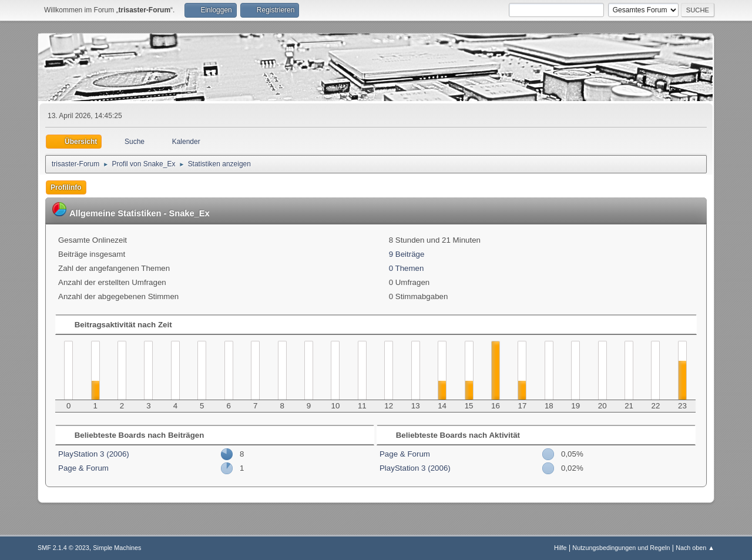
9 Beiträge (407, 254)
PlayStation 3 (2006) (94, 454)
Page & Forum (83, 468)
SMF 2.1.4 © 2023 (63, 548)
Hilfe (560, 548)
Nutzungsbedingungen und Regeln (621, 548)
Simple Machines (117, 548)
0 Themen (407, 268)
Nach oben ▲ (695, 548)
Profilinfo (66, 187)
